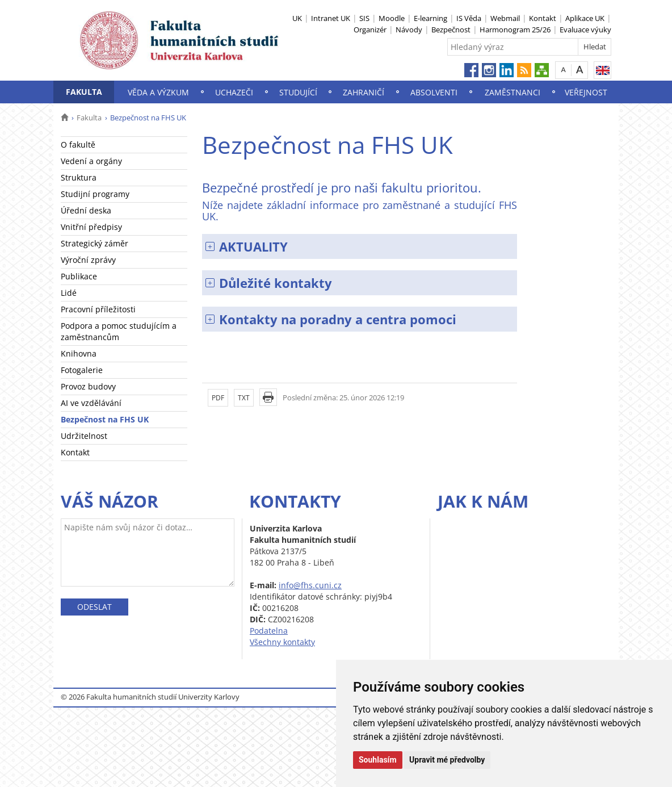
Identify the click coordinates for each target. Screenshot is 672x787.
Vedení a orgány (91, 161)
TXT (244, 398)
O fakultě (78, 145)
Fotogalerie (82, 370)
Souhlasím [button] (378, 760)
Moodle (392, 18)
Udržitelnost (84, 436)
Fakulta (84, 92)
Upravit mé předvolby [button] (447, 760)
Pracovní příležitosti (98, 309)
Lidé (69, 293)
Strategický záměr (94, 243)
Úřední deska (86, 210)
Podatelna (269, 631)
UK (297, 18)
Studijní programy (95, 194)
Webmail (505, 18)
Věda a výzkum (158, 92)
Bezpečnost (451, 30)
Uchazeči (234, 92)
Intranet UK (331, 18)
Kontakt (543, 18)
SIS (364, 18)
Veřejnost (586, 92)
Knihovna (79, 353)
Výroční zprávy (88, 260)
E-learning (430, 18)
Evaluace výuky (585, 30)
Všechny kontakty (282, 642)
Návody (409, 30)
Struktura (79, 177)
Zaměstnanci (513, 92)
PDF (218, 398)
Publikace (79, 276)
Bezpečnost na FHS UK (105, 419)
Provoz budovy (88, 386)
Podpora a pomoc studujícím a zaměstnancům (119, 331)
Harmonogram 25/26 (515, 30)
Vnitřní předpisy (91, 227)
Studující (298, 92)
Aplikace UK (585, 18)
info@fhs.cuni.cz (310, 585)
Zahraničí (364, 92)
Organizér (370, 30)
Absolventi (434, 92)
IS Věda (469, 18)
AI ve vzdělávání (91, 403)
